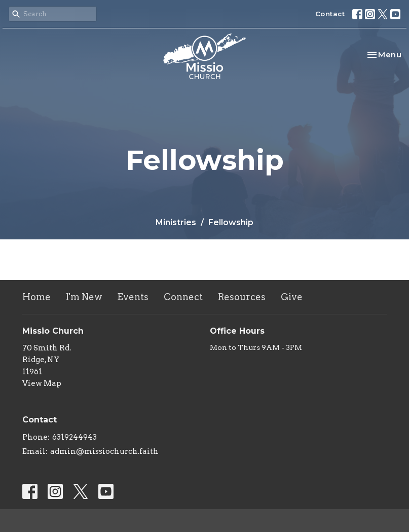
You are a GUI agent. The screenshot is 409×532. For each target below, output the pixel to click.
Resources (242, 297)
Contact (330, 14)
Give (292, 297)
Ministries (176, 222)
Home (36, 297)
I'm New (84, 297)
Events (133, 297)
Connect (183, 297)
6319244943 (75, 437)
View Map (42, 383)
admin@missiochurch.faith (104, 451)
